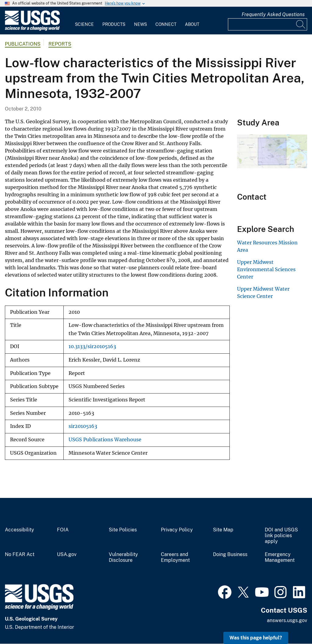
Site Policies (123, 530)
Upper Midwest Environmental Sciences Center (266, 269)
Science (84, 24)
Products (114, 24)
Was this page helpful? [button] (256, 638)
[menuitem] (84, 21)
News (140, 24)
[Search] (301, 24)
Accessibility (19, 530)
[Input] (268, 24)
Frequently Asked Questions (273, 14)
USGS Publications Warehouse (105, 440)
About (192, 24)
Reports (60, 44)
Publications (23, 44)
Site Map (223, 530)
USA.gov (67, 555)
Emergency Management (280, 557)
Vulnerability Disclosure (123, 557)
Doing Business (230, 555)
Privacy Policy (177, 530)
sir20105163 (83, 426)
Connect (166, 24)
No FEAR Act (20, 555)
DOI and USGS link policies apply (281, 536)
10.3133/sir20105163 (92, 346)
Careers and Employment (175, 557)
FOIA (63, 530)
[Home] (32, 29)
